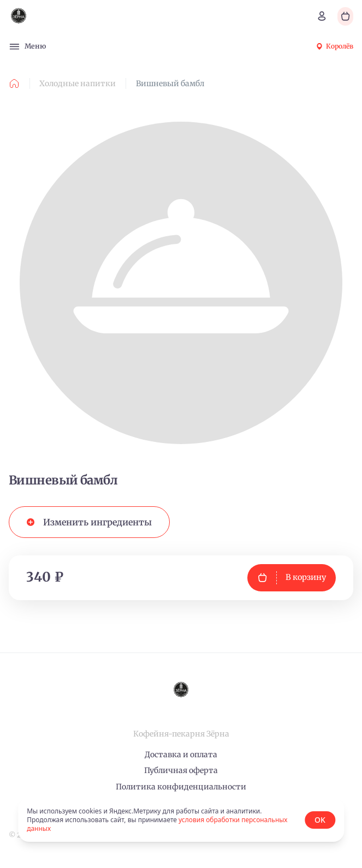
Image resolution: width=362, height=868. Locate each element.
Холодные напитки (78, 83)
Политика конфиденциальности (181, 787)
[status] (181, 820)
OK (320, 820)
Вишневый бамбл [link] (170, 83)
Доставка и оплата (181, 755)
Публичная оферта (181, 770)
